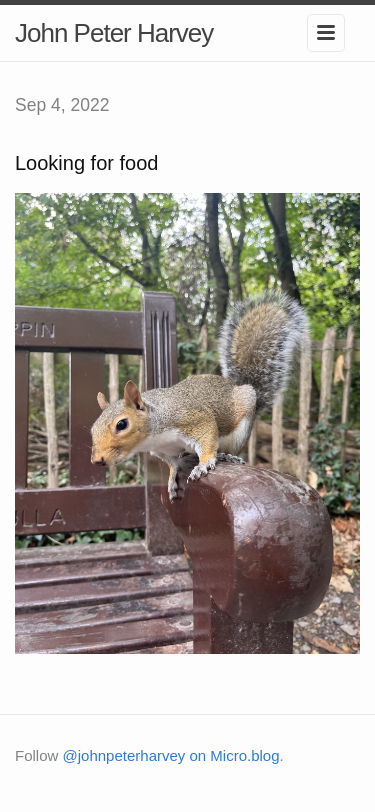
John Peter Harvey (114, 33)
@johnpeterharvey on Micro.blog (171, 755)
